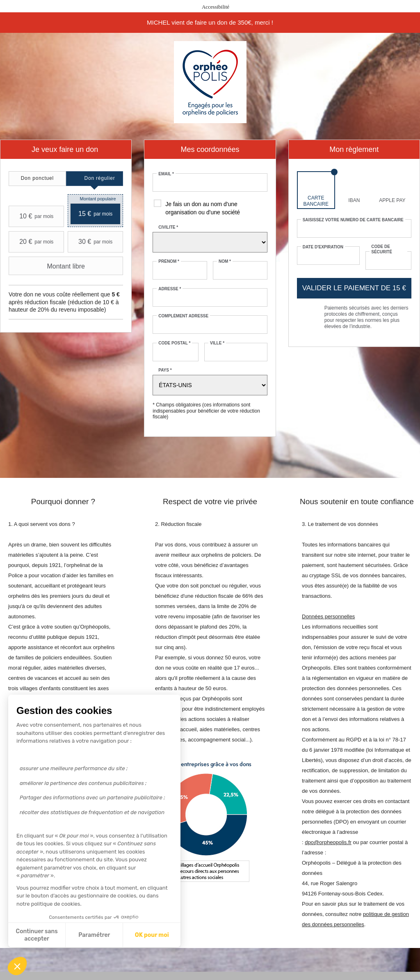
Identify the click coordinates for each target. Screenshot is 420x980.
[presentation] (37, 179)
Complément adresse (183, 316)
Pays (165, 370)
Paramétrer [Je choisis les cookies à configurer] (94, 935)
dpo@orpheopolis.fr (328, 842)
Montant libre (48, 266)
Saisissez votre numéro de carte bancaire (353, 220)
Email (166, 174)
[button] (17, 966)
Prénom (169, 261)
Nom (225, 261)
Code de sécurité (382, 249)
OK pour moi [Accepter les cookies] (152, 935)
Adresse (170, 289)
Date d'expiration (323, 247)
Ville (217, 343)
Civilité (168, 227)
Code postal (174, 343)
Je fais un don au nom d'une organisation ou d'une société (203, 208)
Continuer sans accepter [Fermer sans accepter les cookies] (37, 935)
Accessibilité (216, 7)
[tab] (37, 179)
